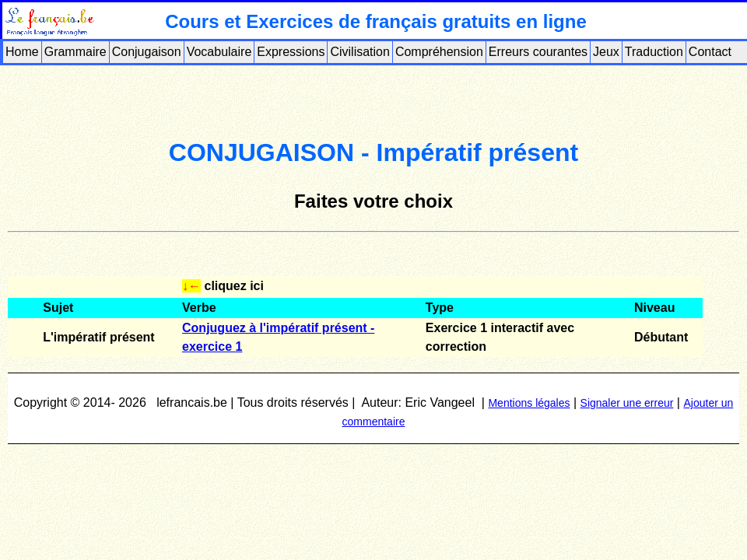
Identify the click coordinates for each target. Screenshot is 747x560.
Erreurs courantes (538, 52)
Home (22, 52)
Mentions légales (529, 403)
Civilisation (359, 52)
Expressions (291, 52)
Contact (710, 52)
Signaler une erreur (627, 403)
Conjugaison (147, 52)
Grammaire (75, 52)
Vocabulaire (219, 52)
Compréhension (439, 52)
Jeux (606, 52)
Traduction (654, 52)
